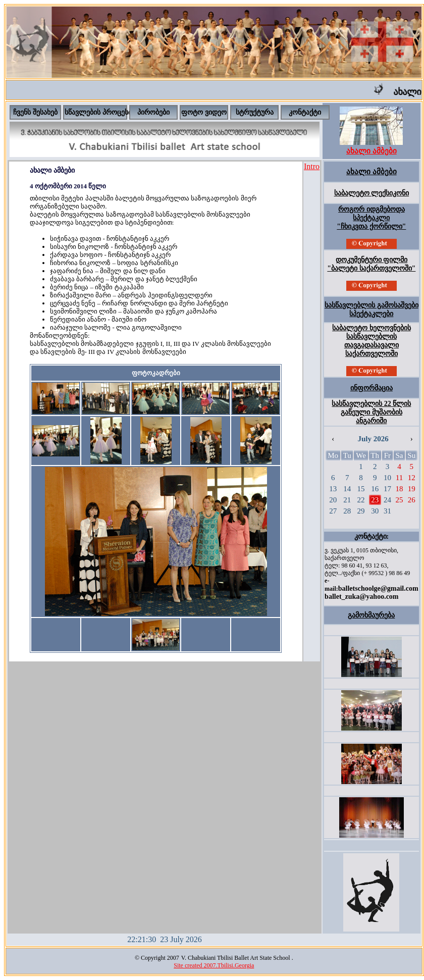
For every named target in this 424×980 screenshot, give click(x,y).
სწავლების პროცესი (98, 112)
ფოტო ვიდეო (204, 112)
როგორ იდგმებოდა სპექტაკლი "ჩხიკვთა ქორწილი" (371, 218)
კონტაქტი (305, 112)
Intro (312, 166)
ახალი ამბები (372, 172)
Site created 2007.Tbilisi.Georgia (214, 965)
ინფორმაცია (372, 388)
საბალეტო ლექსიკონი (372, 193)
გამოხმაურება (371, 615)
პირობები (153, 112)
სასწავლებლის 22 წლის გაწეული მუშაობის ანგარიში (371, 412)
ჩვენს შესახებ (35, 112)
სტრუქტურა (255, 112)
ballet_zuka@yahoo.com (361, 597)
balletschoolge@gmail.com (378, 588)
